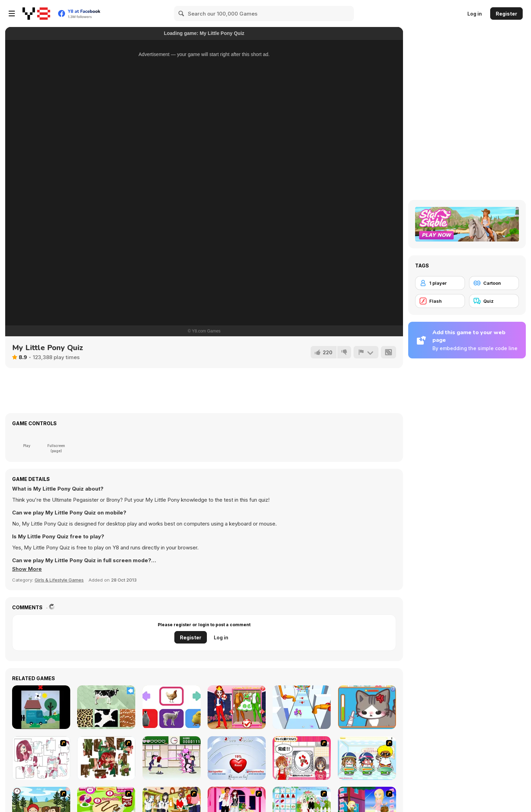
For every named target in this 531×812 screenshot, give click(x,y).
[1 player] (440, 283)
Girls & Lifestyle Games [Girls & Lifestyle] (59, 580)
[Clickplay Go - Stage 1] (41, 707)
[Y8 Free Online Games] (36, 13)
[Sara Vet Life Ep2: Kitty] (367, 707)
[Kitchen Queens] (302, 758)
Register (506, 14)
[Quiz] (494, 301)
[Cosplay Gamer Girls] (237, 707)
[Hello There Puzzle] (41, 758)
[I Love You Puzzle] (106, 758)
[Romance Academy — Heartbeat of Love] (172, 758)
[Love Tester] (237, 758)
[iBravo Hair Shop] (367, 758)
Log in (475, 14)
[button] (27, 569)
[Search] (182, 13)
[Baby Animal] (172, 707)
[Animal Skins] (106, 707)
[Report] (366, 352)
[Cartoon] (494, 283)
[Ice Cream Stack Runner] (302, 707)
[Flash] (440, 301)
